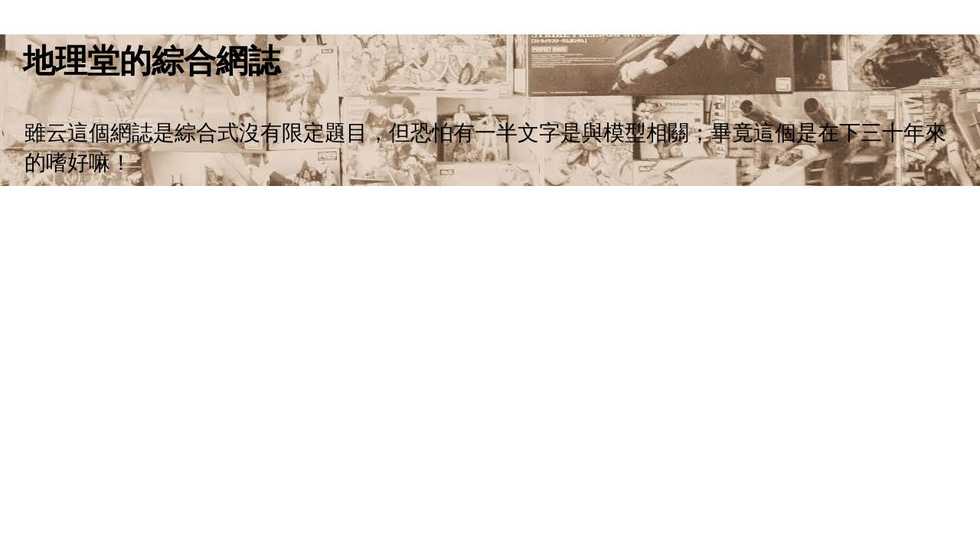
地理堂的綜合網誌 (152, 61)
